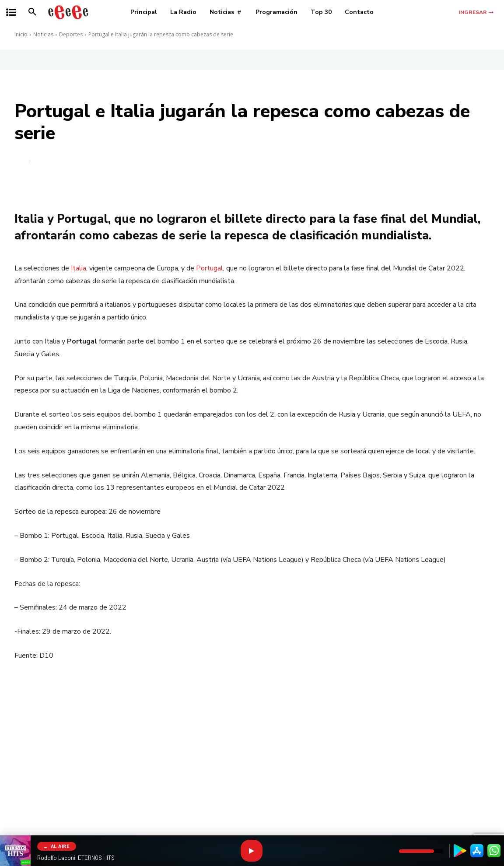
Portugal (210, 268)
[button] (32, 12)
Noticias (43, 34)
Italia (79, 268)
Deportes (71, 34)
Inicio (21, 34)
